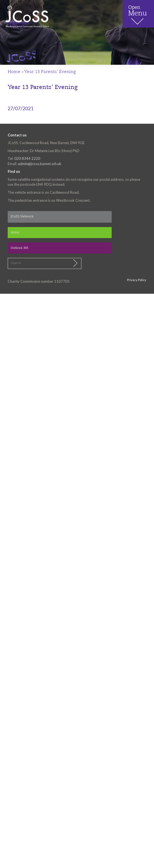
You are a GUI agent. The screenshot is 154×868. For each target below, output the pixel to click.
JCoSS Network (22, 217)
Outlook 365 (20, 248)
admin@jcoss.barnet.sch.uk (40, 164)
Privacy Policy (137, 280)
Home (14, 72)
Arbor (15, 233)
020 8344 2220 (27, 158)
